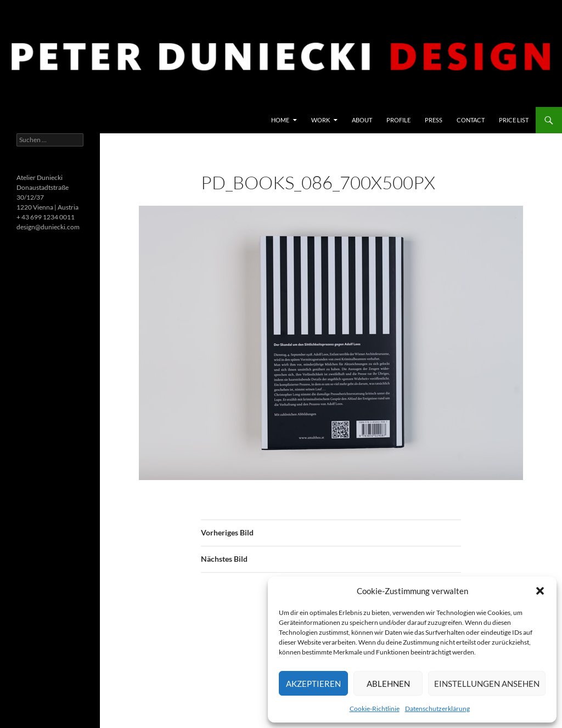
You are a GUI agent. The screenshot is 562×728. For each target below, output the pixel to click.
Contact (471, 120)
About (362, 120)
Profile (398, 120)
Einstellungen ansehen (487, 684)
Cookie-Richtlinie (375, 709)
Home (280, 120)
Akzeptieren (313, 684)
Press (434, 120)
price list (514, 120)
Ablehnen (388, 684)
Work (321, 120)
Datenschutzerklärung (437, 709)
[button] (540, 591)
